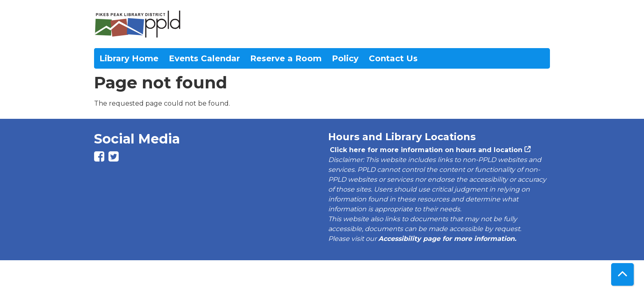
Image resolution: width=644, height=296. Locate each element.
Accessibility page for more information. (447, 239)
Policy (345, 58)
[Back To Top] (622, 274)
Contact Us (393, 58)
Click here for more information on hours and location (425, 150)
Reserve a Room (286, 58)
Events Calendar (204, 58)
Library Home (129, 58)
